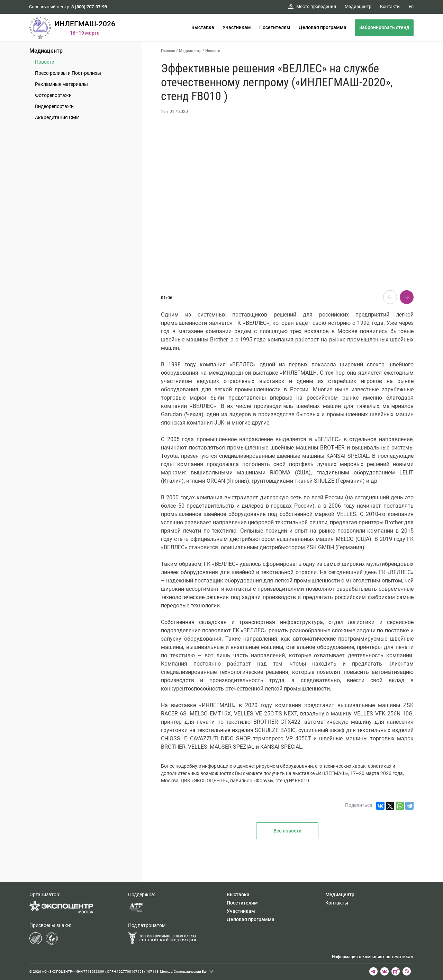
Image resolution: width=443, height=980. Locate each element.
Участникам (237, 27)
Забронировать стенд (384, 27)
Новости (45, 62)
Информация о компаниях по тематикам (373, 957)
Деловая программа (323, 27)
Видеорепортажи (54, 106)
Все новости (287, 831)
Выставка (203, 27)
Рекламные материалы (61, 84)
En (411, 6)
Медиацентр (46, 51)
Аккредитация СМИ (57, 117)
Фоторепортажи (53, 95)
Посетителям (275, 27)
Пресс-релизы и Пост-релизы (68, 73)
